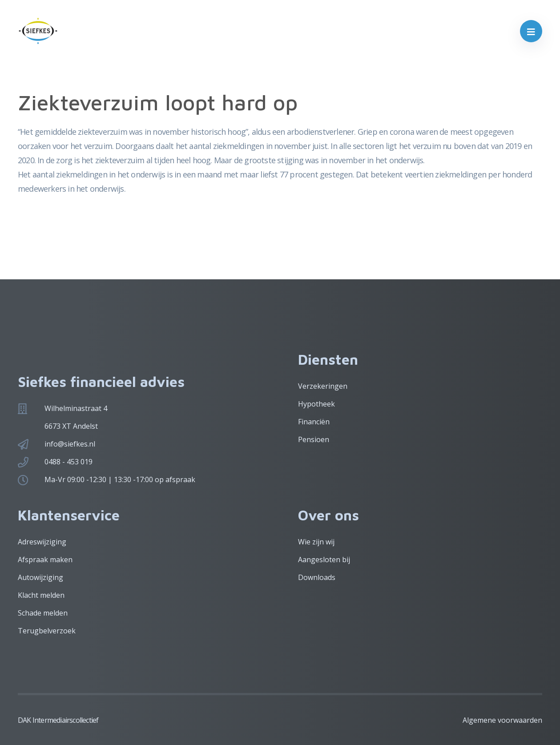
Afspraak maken (45, 560)
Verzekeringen (323, 386)
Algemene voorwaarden (502, 720)
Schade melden (43, 613)
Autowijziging (40, 577)
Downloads (317, 577)
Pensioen (314, 439)
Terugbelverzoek (47, 631)
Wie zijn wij (316, 542)
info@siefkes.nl (70, 444)
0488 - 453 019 (68, 462)
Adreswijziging (42, 542)
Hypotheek (316, 404)
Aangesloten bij (324, 560)
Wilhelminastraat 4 (76, 408)
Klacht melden (41, 595)
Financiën (314, 422)
